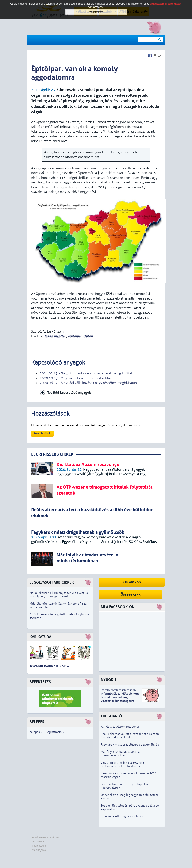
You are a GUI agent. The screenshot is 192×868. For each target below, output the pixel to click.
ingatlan (60, 336)
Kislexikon (132, 582)
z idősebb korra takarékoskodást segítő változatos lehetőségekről (120, 697)
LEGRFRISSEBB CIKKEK (52, 454)
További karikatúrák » (49, 666)
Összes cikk (130, 595)
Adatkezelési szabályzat (46, 837)
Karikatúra (40, 637)
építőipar (75, 336)
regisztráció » (55, 732)
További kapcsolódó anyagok (69, 393)
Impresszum (39, 846)
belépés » (36, 732)
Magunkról (38, 842)
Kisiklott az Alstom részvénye (120, 727)
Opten (88, 336)
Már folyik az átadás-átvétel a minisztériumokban (120, 754)
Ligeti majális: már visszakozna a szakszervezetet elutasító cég (122, 764)
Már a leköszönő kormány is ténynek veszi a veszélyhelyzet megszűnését (59, 595)
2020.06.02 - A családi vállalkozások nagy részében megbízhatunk (89, 383)
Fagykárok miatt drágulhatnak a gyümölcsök (130, 745)
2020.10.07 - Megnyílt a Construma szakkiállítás (75, 378)
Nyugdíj (108, 680)
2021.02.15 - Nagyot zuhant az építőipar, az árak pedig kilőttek (86, 373)
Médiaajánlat (39, 850)
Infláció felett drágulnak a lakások (123, 816)
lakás (48, 336)
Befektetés (40, 682)
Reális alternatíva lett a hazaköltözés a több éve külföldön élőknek (130, 736)
